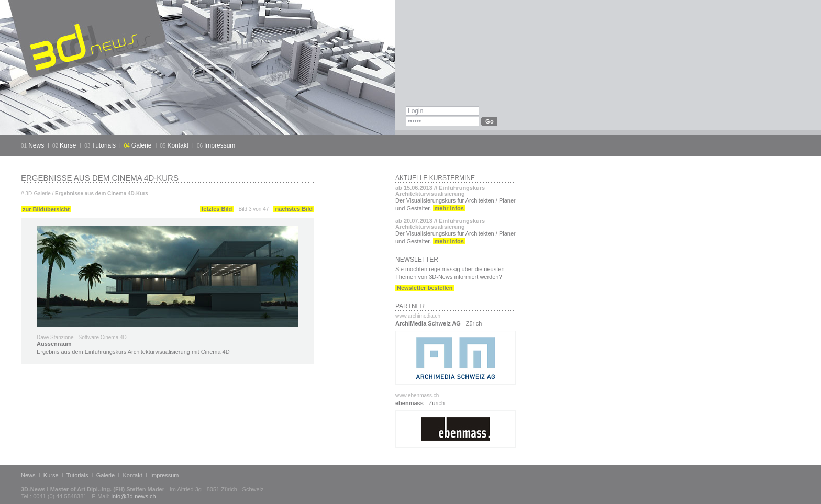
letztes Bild (217, 209)
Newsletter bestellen (425, 288)
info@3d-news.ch (133, 496)
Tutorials (104, 145)
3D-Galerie (38, 193)
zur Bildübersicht (46, 209)
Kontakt (178, 145)
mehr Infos (449, 208)
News (36, 145)
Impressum (220, 145)
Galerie (142, 145)
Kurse (68, 145)
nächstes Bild (294, 209)
